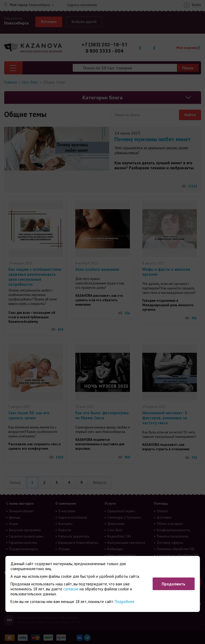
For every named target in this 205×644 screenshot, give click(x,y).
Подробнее (125, 602)
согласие (71, 589)
